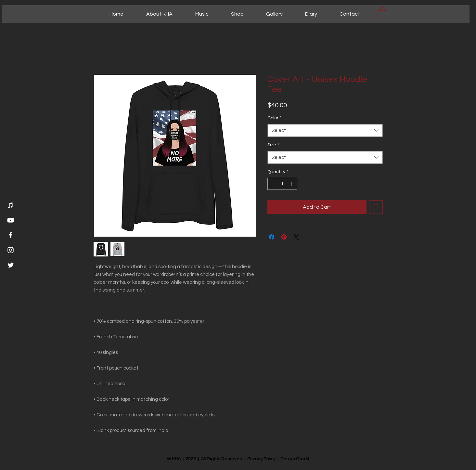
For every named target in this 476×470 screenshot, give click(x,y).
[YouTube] (11, 220)
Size (273, 145)
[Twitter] (11, 265)
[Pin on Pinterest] (284, 237)
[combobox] (325, 131)
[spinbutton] (282, 184)
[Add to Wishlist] (376, 207)
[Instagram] (11, 250)
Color (274, 118)
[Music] (11, 205)
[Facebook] (11, 235)
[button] (382, 12)
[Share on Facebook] (272, 237)
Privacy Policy (261, 459)
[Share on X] (296, 237)
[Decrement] (272, 184)
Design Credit (295, 459)
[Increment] (292, 184)
